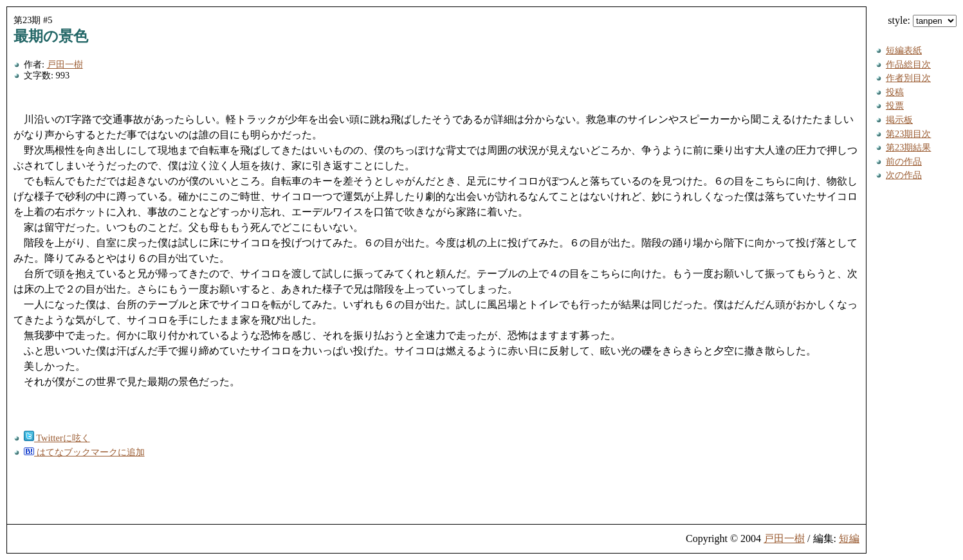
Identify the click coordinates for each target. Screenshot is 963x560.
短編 (849, 538)
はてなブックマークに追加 (84, 452)
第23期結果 (908, 147)
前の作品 (904, 161)
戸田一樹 (65, 64)
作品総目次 (908, 64)
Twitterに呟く (57, 438)
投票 (895, 105)
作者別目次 (908, 78)
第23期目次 (908, 134)
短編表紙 (904, 50)
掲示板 (899, 120)
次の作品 (904, 175)
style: (922, 20)
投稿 (895, 92)
